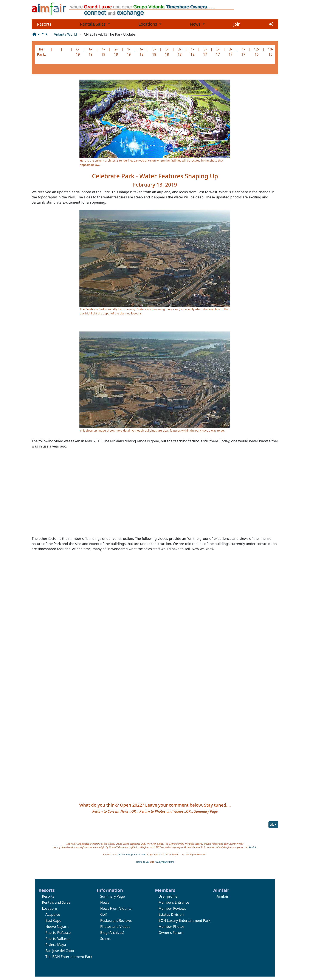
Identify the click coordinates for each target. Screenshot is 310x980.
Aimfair (253, 847)
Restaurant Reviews (116, 920)
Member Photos (171, 927)
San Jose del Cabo (60, 951)
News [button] (196, 24)
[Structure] (35, 34)
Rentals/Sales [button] (93, 24)
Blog (104, 933)
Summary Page (113, 896)
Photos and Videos (115, 927)
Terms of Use (143, 862)
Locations (50, 908)
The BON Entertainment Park (69, 957)
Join (237, 24)
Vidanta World (65, 34)
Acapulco (53, 914)
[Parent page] (43, 34)
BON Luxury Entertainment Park (184, 920)
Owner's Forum (171, 933)
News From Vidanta (116, 908)
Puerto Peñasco (58, 933)
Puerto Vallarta (57, 939)
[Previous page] (40, 34)
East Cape (53, 920)
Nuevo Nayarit (57, 927)
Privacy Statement (165, 862)
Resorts (44, 24)
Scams (105, 939)
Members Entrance (174, 902)
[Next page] (47, 34)
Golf (104, 914)
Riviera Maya (56, 945)
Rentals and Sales (56, 902)
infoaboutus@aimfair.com (132, 854)
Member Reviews (172, 908)
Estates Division (171, 914)
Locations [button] (148, 24)
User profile (168, 896)
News (105, 902)
